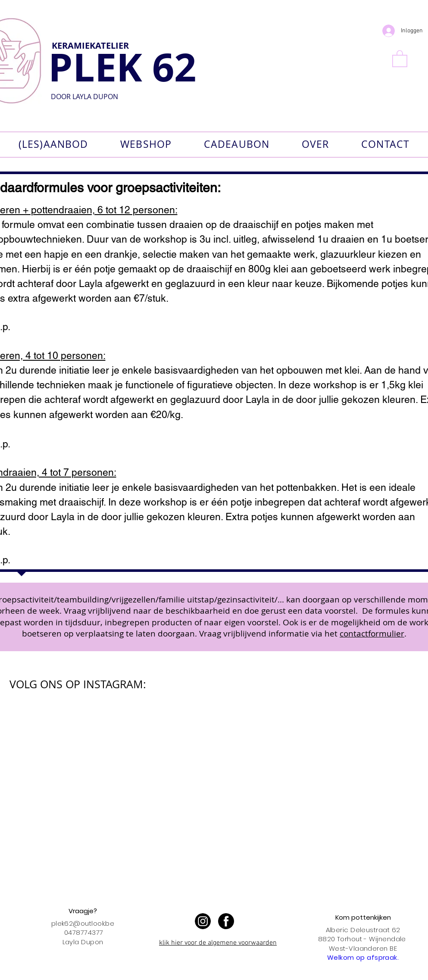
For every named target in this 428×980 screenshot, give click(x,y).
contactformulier (372, 634)
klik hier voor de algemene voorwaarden (218, 943)
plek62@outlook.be (83, 923)
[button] (400, 58)
